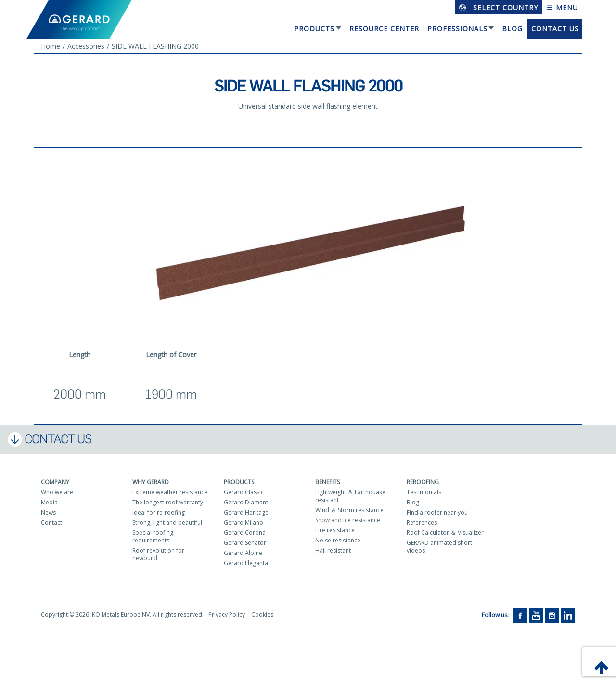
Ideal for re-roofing (159, 512)
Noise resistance (338, 540)
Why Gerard (151, 482)
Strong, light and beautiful (167, 522)
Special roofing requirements (153, 536)
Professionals (457, 29)
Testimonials (424, 492)
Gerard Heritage (246, 512)
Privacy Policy (227, 614)
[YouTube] (536, 615)
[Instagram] (552, 615)
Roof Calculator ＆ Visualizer (445, 533)
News (48, 512)
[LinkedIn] (568, 615)
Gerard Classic (244, 492)
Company (55, 482)
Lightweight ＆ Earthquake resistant (350, 496)
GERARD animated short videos (439, 547)
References (422, 522)
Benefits (327, 482)
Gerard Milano (244, 522)
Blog (512, 29)
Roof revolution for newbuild (158, 554)
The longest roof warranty (168, 502)
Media (49, 502)
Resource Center (384, 29)
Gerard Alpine (243, 553)
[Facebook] (520, 615)
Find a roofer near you (437, 512)
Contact (51, 522)
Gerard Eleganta (246, 563)
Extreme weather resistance (170, 492)
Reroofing (423, 482)
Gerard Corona (245, 533)
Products (314, 29)
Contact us (555, 29)
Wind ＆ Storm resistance (349, 510)
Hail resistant (333, 550)
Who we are (57, 492)
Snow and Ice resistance (348, 520)
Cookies (262, 614)
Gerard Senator (245, 543)
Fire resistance (335, 530)
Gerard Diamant (246, 502)
